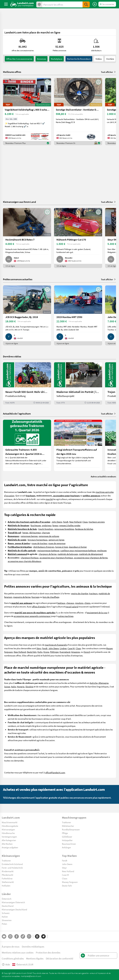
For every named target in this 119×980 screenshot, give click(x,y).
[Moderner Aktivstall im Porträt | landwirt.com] (78, 383)
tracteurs (93, 593)
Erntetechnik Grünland (12, 864)
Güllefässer (67, 837)
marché (49, 499)
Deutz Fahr (32, 652)
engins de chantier (80, 593)
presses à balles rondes (70, 525)
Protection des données (48, 952)
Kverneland (65, 652)
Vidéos (99, 59)
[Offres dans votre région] (39, 4)
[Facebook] (17, 936)
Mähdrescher (68, 826)
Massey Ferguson (70, 882)
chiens (87, 603)
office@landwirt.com (55, 772)
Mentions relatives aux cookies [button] (18, 952)
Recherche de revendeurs (79, 59)
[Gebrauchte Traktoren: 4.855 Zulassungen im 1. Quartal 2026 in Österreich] (27, 445)
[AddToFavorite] (47, 82)
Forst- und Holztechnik (12, 868)
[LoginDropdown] (107, 4)
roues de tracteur (39, 543)
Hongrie (21, 687)
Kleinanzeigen (8, 829)
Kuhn (40, 652)
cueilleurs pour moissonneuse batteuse (78, 550)
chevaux (70, 603)
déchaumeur (35, 533)
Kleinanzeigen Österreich (13, 902)
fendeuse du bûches (84, 529)
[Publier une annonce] (95, 4)
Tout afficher (108, 72)
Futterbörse (7, 878)
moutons (79, 603)
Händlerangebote (10, 826)
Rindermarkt (8, 871)
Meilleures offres (12, 72)
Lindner (63, 648)
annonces (42, 59)
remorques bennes (29, 536)
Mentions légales (35, 958)
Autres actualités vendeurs (103, 476)
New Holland (75, 522)
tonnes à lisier (62, 547)
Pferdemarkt (7, 875)
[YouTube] (4, 936)
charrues (46, 533)
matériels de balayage (68, 554)
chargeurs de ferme (48, 554)
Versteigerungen (9, 837)
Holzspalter (67, 840)
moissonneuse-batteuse (48, 550)
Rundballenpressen (71, 829)
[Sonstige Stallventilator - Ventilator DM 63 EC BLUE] (78, 112)
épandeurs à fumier (78, 547)
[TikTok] (23, 936)
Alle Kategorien (9, 840)
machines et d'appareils (56, 645)
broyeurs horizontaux (38, 540)
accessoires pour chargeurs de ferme (91, 558)
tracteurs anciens (97, 522)
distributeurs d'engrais (44, 547)
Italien (5, 917)
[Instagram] (10, 936)
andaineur (47, 525)
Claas (85, 522)
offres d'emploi (39, 607)
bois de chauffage (51, 597)
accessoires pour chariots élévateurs (24, 561)
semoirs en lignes (56, 540)
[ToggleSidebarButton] (6, 4)
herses (25, 533)
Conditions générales (13, 958)
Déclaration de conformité (59, 958)
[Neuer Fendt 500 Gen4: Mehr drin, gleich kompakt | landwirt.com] (27, 383)
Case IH (71, 648)
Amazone (75, 652)
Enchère (110, 59)
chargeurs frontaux (30, 558)
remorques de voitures (49, 536)
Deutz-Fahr (67, 886)
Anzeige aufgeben (10, 847)
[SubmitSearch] (86, 4)
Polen (4, 924)
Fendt (66, 522)
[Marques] (43, 936)
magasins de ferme (22, 597)
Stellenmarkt (8, 882)
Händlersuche (8, 833)
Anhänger (66, 847)
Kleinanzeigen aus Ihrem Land (19, 202)
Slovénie (29, 687)
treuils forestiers (46, 529)
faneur (55, 525)
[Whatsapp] (29, 936)
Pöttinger (54, 652)
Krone (46, 652)
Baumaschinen (69, 844)
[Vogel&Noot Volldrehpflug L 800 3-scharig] (27, 112)
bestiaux (61, 603)
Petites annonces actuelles (18, 279)
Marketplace (57, 59)
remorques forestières (64, 529)
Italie (13, 687)
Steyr (39, 648)
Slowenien (7, 920)
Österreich (7, 899)
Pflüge (65, 833)
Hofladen (6, 886)
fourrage (35, 597)
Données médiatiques (33, 947)
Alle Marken (7, 844)
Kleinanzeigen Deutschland (14, 909)
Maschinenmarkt (10, 822)
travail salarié (72, 607)
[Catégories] (37, 936)
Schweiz (6, 913)
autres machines (66, 616)
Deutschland (8, 906)
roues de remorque (57, 543)
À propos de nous (11, 947)
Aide (6, 964)
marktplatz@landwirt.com (31, 976)
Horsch (87, 652)
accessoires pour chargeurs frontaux (56, 558)
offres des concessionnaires (19, 59)
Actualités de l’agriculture (17, 414)
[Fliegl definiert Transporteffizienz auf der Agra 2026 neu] (78, 445)
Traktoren (66, 822)
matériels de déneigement (91, 554)
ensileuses (102, 550)
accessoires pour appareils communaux (32, 616)
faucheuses (36, 525)
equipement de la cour (97, 612)
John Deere (57, 522)
